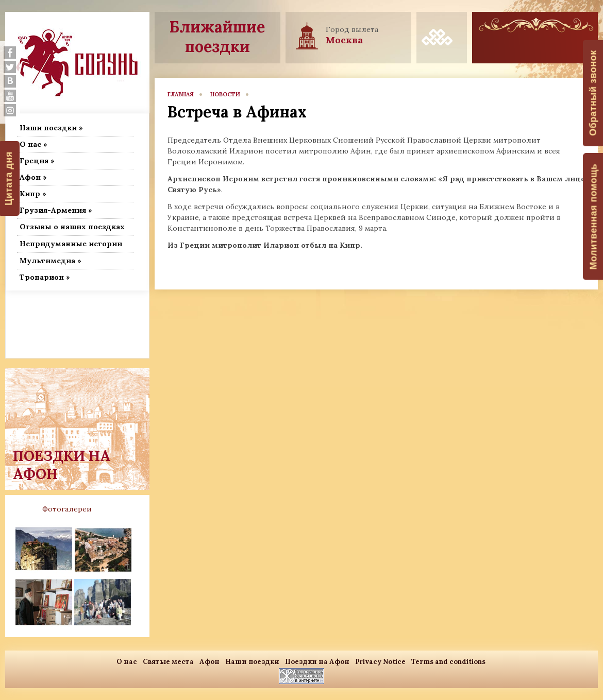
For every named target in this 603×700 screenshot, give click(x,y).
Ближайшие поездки (217, 37)
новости (225, 94)
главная (181, 94)
